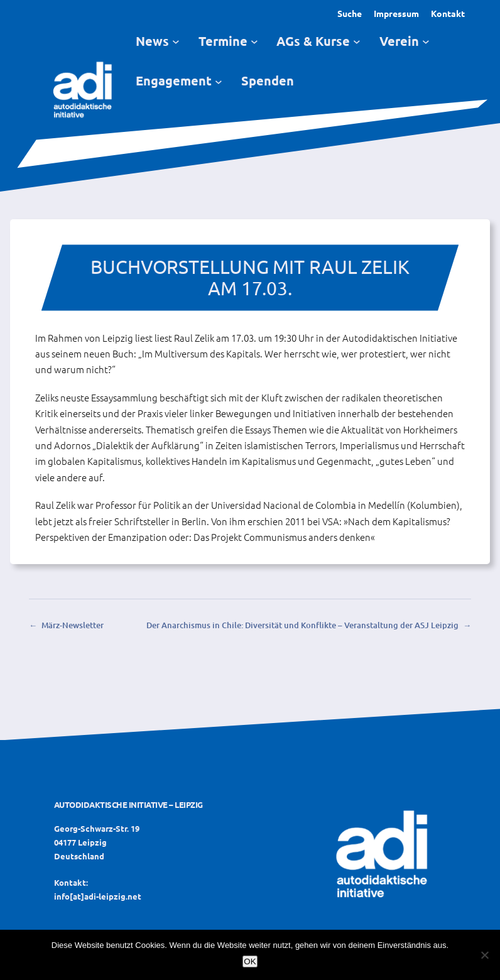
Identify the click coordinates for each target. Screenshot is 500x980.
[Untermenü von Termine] (254, 41)
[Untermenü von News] (176, 41)
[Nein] (484, 955)
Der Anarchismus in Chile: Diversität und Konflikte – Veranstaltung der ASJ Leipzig (302, 625)
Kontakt (448, 13)
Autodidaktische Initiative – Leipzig (128, 804)
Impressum (396, 13)
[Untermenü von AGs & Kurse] (357, 41)
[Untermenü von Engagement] (219, 81)
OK (250, 961)
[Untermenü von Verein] (426, 41)
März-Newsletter (73, 625)
